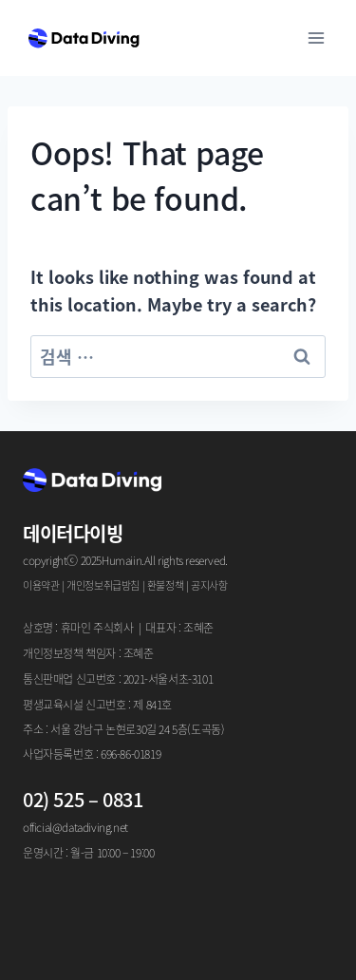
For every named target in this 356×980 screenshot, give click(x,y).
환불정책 (165, 585)
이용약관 (41, 585)
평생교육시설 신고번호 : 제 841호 (97, 704)
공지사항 (209, 585)
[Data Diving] (84, 38)
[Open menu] (316, 38)
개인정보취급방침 (103, 585)
